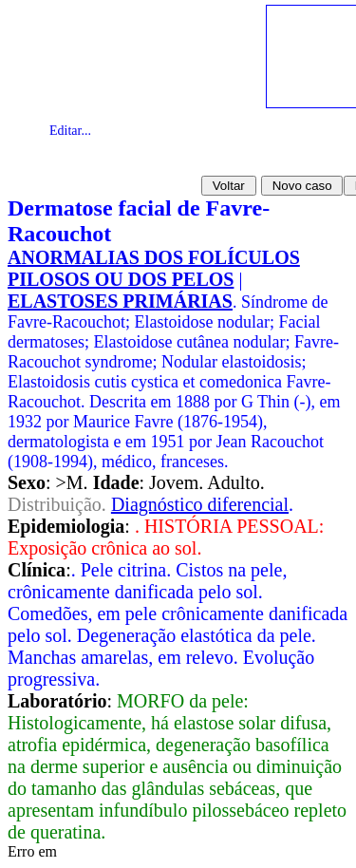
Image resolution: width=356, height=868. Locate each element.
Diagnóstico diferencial (200, 504)
